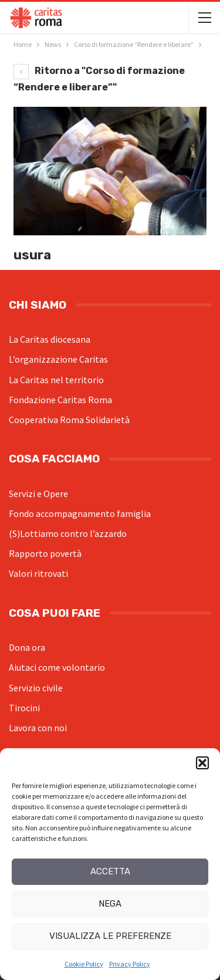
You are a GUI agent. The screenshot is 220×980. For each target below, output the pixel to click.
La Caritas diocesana (50, 339)
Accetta (110, 871)
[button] (202, 763)
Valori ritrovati (38, 573)
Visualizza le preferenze (110, 936)
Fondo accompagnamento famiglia (80, 513)
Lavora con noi (38, 728)
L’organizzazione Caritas (58, 359)
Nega (110, 904)
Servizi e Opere (38, 494)
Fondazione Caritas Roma (60, 400)
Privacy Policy (130, 964)
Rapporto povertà (45, 553)
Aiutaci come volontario (57, 667)
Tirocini (24, 708)
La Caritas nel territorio (56, 380)
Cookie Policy (84, 964)
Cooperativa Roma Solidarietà (69, 420)
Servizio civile (36, 688)
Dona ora (27, 647)
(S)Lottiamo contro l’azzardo (68, 533)
